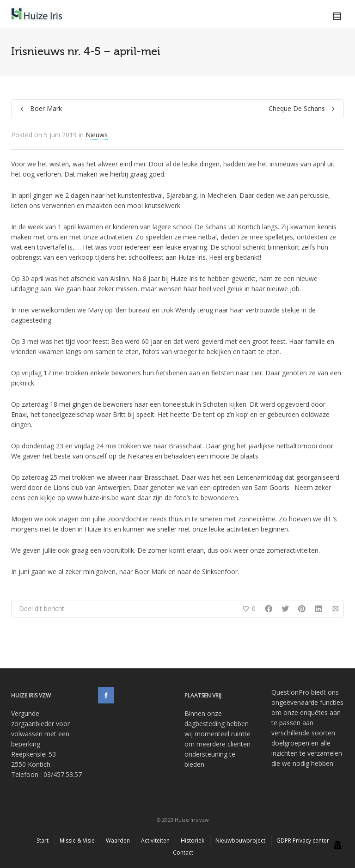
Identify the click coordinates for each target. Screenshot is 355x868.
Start (43, 840)
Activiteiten (155, 840)
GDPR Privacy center (303, 840)
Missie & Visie (77, 840)
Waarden (118, 840)
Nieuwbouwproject (240, 840)
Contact (183, 853)
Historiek (193, 840)
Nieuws (97, 135)
